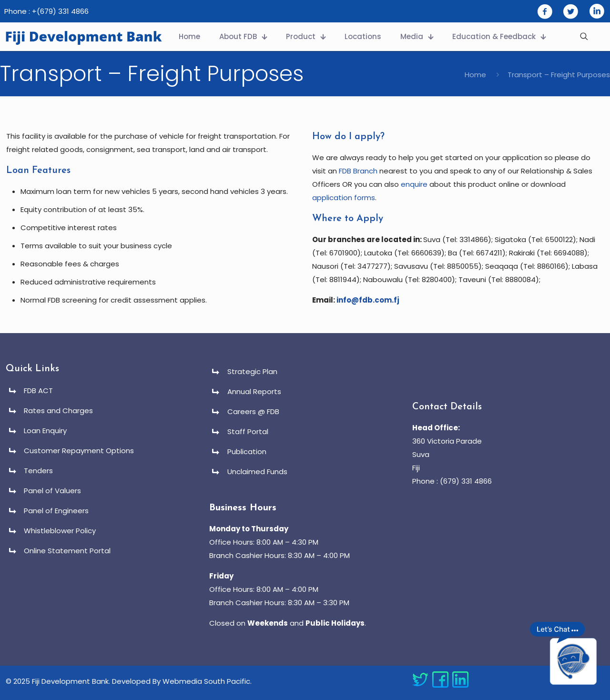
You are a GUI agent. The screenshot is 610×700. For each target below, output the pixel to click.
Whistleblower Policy (60, 531)
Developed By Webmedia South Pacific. (182, 681)
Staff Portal (248, 431)
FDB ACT (38, 391)
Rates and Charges (58, 411)
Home (475, 75)
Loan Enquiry (45, 431)
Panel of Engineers (56, 511)
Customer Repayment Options (79, 451)
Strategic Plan (252, 371)
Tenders (38, 471)
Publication (247, 451)
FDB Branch (358, 171)
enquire (414, 184)
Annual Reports (254, 391)
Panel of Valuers (52, 491)
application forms (344, 198)
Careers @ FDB (253, 411)
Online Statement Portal (67, 551)
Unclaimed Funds (257, 472)
